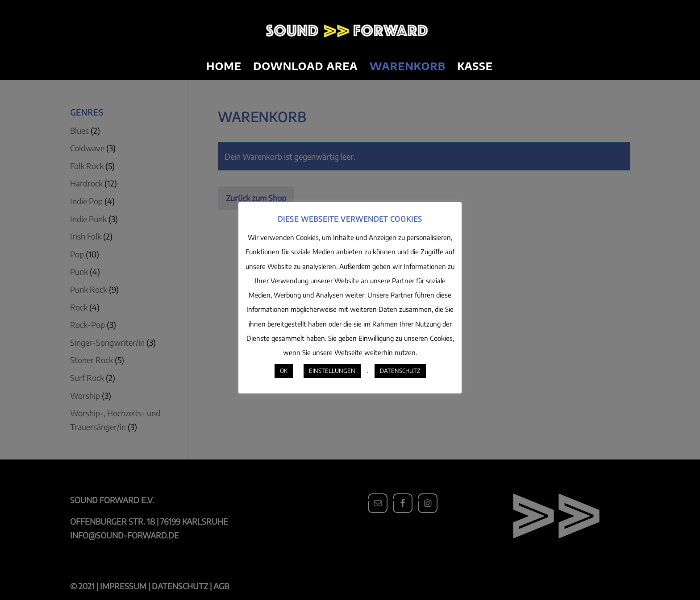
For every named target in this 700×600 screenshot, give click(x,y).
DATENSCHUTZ (400, 371)
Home (224, 67)
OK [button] (284, 371)
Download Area (305, 67)
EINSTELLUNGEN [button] (332, 371)
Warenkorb (408, 67)
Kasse (475, 67)
